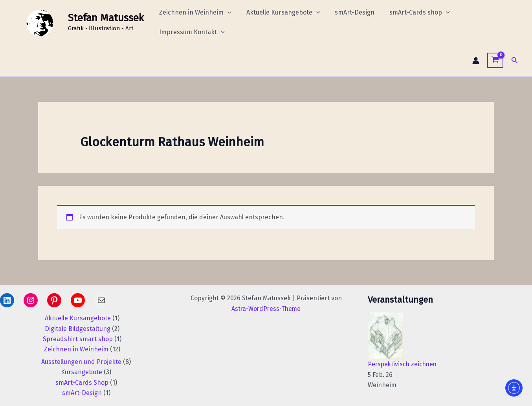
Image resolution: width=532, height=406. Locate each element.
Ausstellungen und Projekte (81, 362)
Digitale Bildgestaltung (78, 329)
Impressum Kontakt (191, 32)
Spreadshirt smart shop (78, 339)
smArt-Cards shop (411, 13)
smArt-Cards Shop (82, 383)
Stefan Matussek (106, 18)
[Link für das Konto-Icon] (476, 61)
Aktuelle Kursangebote (280, 13)
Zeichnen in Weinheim (194, 13)
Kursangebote (82, 372)
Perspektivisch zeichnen (404, 364)
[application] (226, 13)
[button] (515, 61)
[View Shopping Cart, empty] (495, 60)
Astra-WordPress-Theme (266, 309)
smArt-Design (349, 12)
